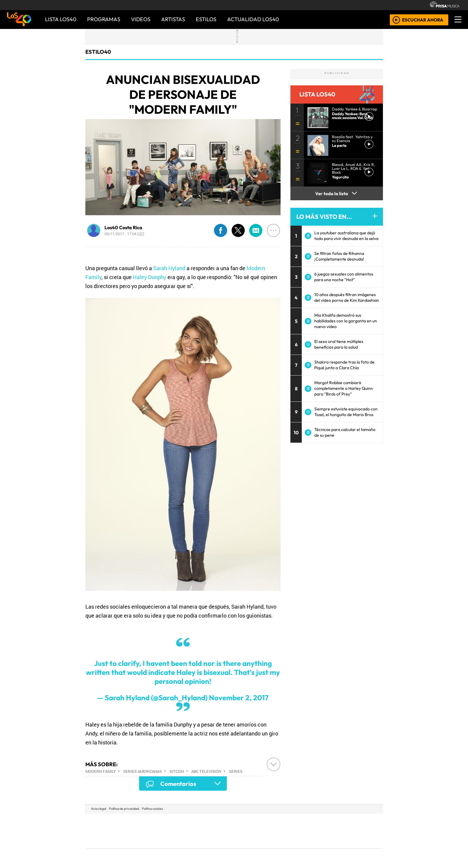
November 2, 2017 (239, 698)
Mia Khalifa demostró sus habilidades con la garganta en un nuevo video (346, 321)
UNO (207, 831)
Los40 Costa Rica (123, 227)
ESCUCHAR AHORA (423, 20)
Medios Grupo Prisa (113, 841)
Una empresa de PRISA (113, 827)
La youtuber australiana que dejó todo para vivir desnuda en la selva (346, 236)
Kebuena (343, 831)
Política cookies (152, 809)
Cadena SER (281, 822)
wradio (224, 831)
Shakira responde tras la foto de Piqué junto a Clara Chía (344, 365)
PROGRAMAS (104, 19)
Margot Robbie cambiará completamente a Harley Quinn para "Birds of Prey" (344, 388)
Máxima (286, 831)
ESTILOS (206, 19)
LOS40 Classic (303, 831)
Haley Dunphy (150, 277)
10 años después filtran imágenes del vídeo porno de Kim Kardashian (347, 297)
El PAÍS (166, 822)
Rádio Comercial (351, 847)
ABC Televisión (206, 771)
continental (270, 831)
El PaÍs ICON (246, 847)
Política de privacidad (124, 809)
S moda (270, 847)
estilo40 (98, 52)
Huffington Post (174, 831)
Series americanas (143, 771)
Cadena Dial (321, 831)
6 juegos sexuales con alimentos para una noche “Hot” (344, 277)
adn (320, 822)
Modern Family (101, 771)
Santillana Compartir (254, 822)
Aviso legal (98, 809)
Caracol (342, 822)
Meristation (324, 847)
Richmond (162, 847)
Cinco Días (247, 831)
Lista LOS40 (61, 19)
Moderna (191, 847)
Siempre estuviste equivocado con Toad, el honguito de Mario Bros (346, 412)
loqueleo (295, 847)
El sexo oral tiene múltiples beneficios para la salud (339, 344)
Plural (220, 847)
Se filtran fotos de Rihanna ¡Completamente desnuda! (339, 256)
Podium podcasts (162, 838)
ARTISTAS (173, 19)
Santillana (222, 822)
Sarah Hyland (169, 268)
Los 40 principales (194, 822)
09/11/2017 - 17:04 (124, 234)
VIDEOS (141, 19)
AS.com (300, 822)
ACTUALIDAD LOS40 (253, 19)
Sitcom (177, 771)
